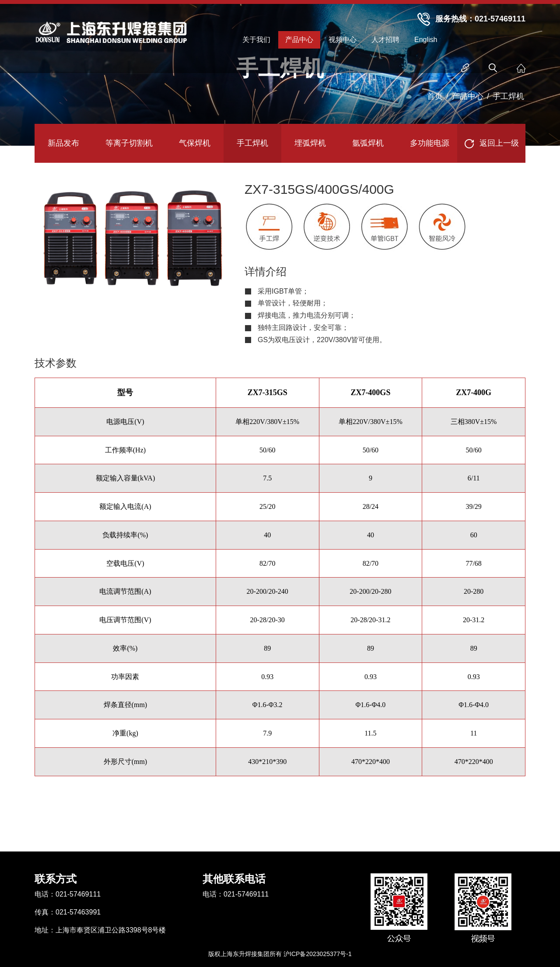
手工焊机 (508, 96)
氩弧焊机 (368, 143)
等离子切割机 (129, 143)
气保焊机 (195, 143)
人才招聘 (385, 40)
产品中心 (299, 40)
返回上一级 (491, 144)
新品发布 (63, 143)
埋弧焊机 (310, 143)
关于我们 (256, 40)
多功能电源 (430, 143)
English (426, 40)
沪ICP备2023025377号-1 (318, 954)
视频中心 (343, 40)
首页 (435, 96)
